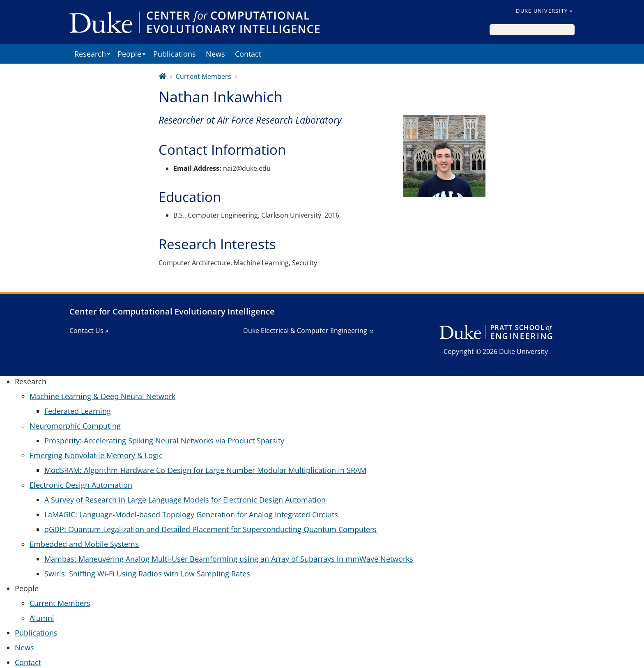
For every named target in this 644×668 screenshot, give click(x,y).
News (215, 54)
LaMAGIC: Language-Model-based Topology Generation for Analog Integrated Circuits (191, 514)
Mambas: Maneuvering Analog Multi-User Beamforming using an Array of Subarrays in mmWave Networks (229, 559)
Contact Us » (89, 331)
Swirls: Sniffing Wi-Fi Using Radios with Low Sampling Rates (147, 574)
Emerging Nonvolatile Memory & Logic (96, 455)
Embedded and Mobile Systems (84, 544)
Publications (175, 54)
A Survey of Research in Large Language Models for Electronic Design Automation (185, 500)
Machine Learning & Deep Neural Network (102, 396)
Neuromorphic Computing (75, 426)
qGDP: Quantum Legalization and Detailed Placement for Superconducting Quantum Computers (210, 529)
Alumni (42, 618)
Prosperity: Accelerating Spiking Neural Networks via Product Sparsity (164, 441)
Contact (248, 54)
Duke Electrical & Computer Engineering (305, 331)
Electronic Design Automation (81, 485)
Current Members (204, 76)
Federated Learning (78, 411)
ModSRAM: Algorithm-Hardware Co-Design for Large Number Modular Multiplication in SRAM (205, 470)
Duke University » (544, 11)
